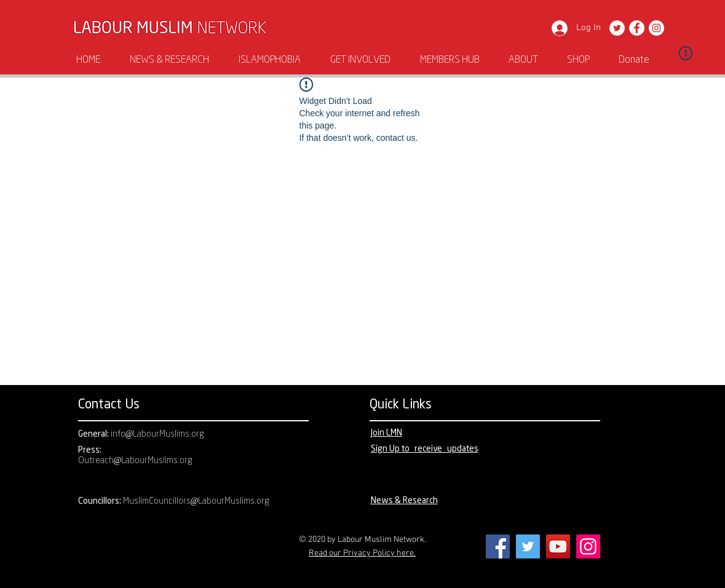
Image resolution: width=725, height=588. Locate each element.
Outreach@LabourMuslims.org (136, 461)
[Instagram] (656, 28)
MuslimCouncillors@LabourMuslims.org (196, 502)
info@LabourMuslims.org (158, 435)
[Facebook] (637, 28)
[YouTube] (558, 546)
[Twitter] (617, 28)
